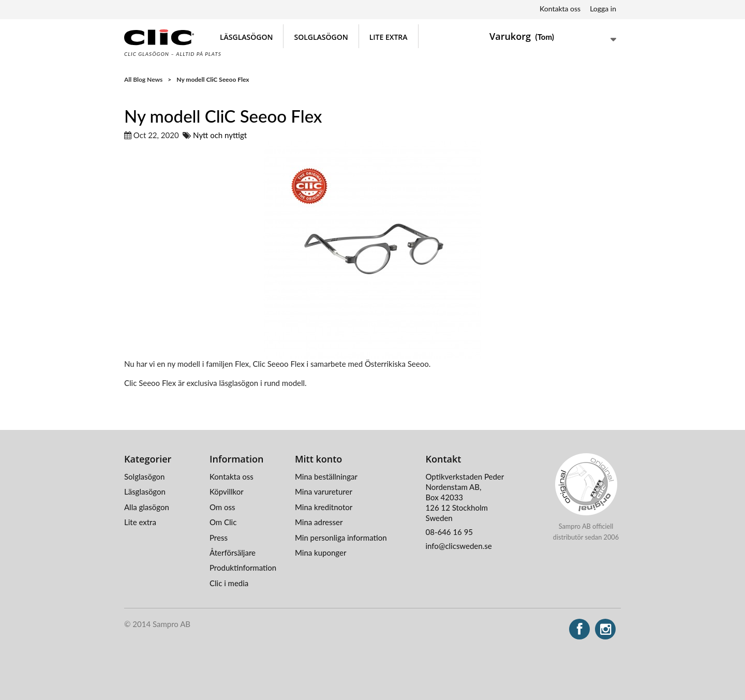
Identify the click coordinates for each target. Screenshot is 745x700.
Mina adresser (319, 522)
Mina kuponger (321, 553)
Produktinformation (243, 568)
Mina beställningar (326, 476)
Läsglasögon (246, 37)
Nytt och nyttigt (220, 135)
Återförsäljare (233, 553)
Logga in (603, 9)
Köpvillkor (227, 492)
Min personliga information (341, 538)
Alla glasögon (147, 507)
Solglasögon (321, 37)
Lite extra (389, 37)
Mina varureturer (324, 492)
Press (219, 538)
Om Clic (223, 522)
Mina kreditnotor (324, 507)
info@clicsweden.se (459, 546)
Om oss (222, 507)
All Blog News (143, 79)
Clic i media (229, 583)
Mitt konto (318, 459)
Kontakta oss (560, 9)
